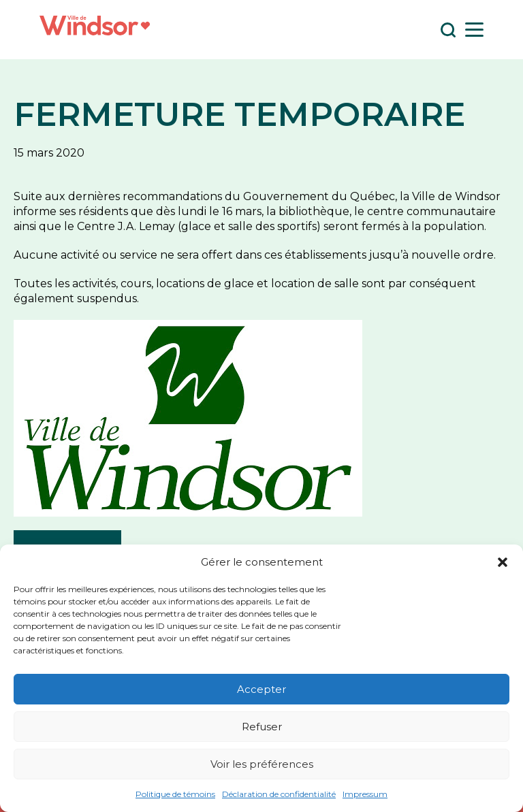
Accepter (261, 689)
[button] (503, 562)
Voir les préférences (262, 764)
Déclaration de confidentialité (279, 794)
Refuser (262, 727)
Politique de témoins (175, 794)
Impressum (365, 794)
